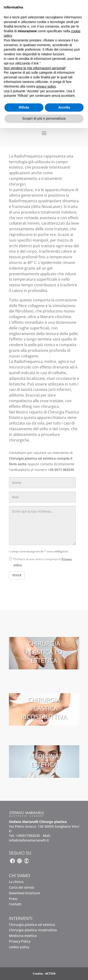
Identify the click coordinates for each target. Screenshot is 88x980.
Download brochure (25, 893)
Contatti (15, 904)
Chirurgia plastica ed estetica (32, 925)
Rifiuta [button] (24, 107)
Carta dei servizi (22, 887)
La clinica (16, 882)
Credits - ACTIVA (44, 974)
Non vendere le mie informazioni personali (34, 68)
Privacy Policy (20, 941)
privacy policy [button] (46, 86)
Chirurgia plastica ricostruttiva (33, 930)
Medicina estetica (23, 936)
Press (13, 899)
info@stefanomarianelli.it (29, 840)
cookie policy (19, 947)
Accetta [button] (64, 107)
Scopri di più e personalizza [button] (44, 118)
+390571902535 (28, 836)
